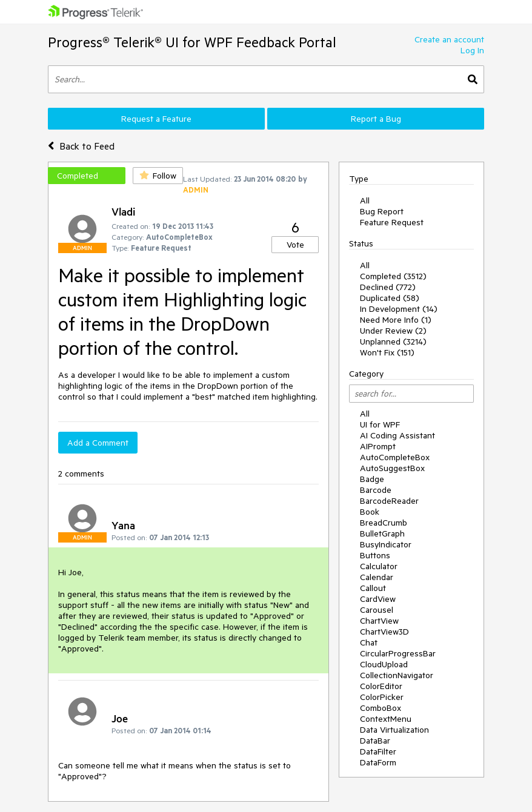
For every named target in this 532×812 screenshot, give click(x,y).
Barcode (376, 490)
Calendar (377, 577)
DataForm (378, 762)
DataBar (375, 741)
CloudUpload (384, 664)
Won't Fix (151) (387, 352)
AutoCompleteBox (395, 457)
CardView (378, 599)
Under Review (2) (393, 331)
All (365, 200)
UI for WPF (380, 424)
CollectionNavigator (397, 675)
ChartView (379, 621)
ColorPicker (382, 697)
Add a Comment (98, 443)
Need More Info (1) (396, 320)
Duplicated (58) (390, 298)
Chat (369, 642)
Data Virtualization (394, 730)
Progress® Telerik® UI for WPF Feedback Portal (192, 42)
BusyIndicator (386, 544)
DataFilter (378, 751)
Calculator (379, 566)
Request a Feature (156, 119)
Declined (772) (388, 287)
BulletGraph (382, 533)
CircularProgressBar (398, 653)
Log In (472, 50)
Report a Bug (376, 119)
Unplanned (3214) (393, 342)
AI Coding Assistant (397, 435)
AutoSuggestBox (392, 468)
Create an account (449, 39)
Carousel (377, 610)
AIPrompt (378, 446)
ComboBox (381, 708)
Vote (295, 245)
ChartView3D (384, 632)
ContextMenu (386, 719)
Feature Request (392, 222)
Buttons (375, 555)
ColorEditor (381, 686)
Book (370, 512)
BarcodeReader (389, 501)
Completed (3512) (393, 276)
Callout (373, 588)
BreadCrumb (384, 523)
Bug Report (382, 211)
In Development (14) (399, 309)
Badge (372, 479)
